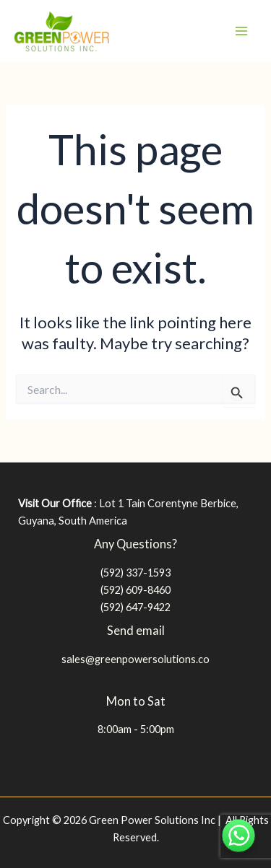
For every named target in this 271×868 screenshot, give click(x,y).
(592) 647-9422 (135, 607)
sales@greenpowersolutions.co (135, 659)
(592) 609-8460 (135, 590)
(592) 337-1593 (135, 573)
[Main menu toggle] (241, 31)
